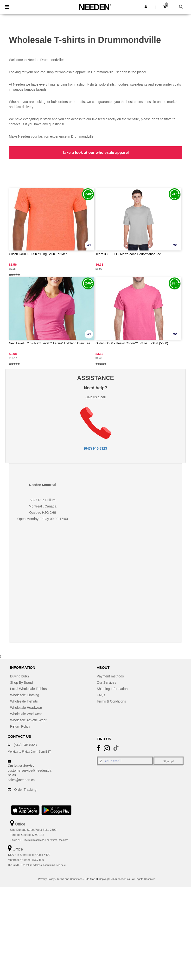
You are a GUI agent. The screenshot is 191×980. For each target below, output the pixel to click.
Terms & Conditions (111, 701)
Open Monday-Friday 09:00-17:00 (43, 519)
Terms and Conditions (70, 879)
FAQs (101, 695)
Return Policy (20, 726)
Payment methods (110, 676)
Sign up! (169, 761)
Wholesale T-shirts (24, 701)
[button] (146, 7)
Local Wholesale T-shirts (28, 689)
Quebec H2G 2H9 (42, 513)
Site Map (90, 879)
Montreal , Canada (42, 506)
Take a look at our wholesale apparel (95, 152)
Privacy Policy (46, 879)
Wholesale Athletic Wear (28, 720)
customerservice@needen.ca (30, 770)
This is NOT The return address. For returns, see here (39, 840)
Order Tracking (25, 790)
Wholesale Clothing (25, 695)
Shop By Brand (21, 683)
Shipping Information (112, 689)
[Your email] (125, 761)
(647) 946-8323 (95, 448)
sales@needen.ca (21, 780)
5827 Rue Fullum (43, 500)
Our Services (106, 683)
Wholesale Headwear (26, 708)
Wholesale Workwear (26, 714)
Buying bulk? (20, 676)
